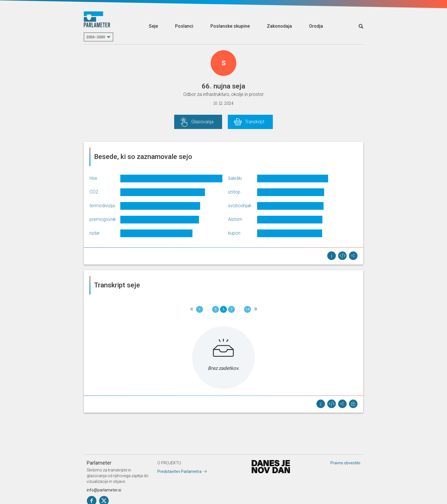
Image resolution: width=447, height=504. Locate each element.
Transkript (255, 122)
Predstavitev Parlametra (179, 471)
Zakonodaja (279, 26)
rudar (95, 233)
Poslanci (184, 26)
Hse (93, 178)
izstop (234, 192)
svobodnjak (240, 206)
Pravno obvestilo (345, 463)
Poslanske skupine (230, 26)
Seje (153, 26)
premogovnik (103, 219)
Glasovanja (202, 122)
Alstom (235, 219)
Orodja (316, 26)
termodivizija (102, 206)
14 (247, 309)
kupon (234, 233)
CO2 (94, 192)
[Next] (255, 309)
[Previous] (192, 309)
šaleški (235, 178)
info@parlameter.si (104, 490)
